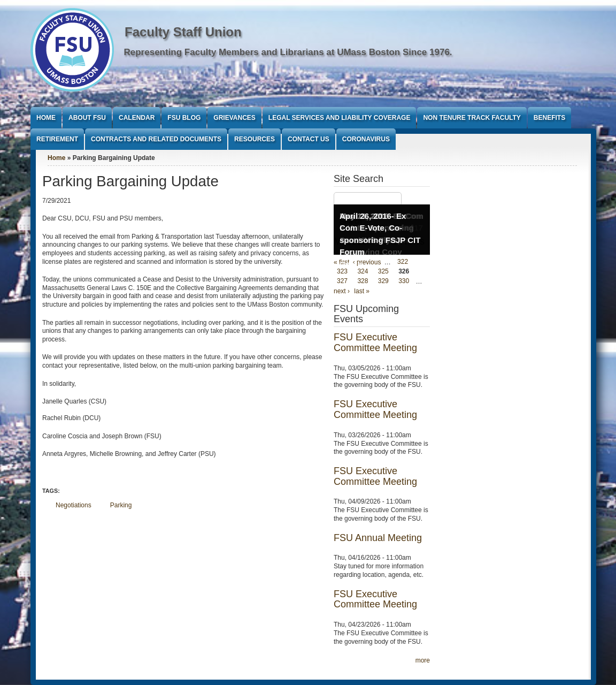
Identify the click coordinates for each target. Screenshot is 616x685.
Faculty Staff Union (183, 32)
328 (363, 281)
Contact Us (309, 139)
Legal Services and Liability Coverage (340, 118)
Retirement (57, 139)
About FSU (87, 118)
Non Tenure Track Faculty (472, 118)
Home (46, 118)
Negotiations (74, 505)
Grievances (234, 118)
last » (362, 291)
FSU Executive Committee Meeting (375, 342)
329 (383, 281)
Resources (255, 139)
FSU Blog (184, 118)
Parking (121, 505)
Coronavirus (366, 139)
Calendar (137, 118)
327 (342, 281)
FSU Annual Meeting (378, 538)
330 (404, 281)
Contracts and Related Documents (156, 139)
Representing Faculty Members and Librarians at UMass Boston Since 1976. (288, 52)
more (423, 660)
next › (342, 291)
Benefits (549, 118)
